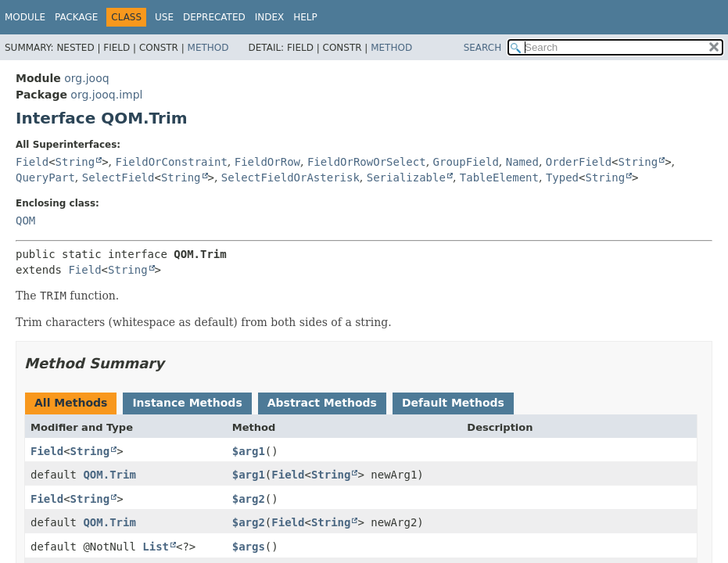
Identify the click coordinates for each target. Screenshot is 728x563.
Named (522, 162)
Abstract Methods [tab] (322, 403)
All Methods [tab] (71, 403)
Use (164, 17)
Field (32, 162)
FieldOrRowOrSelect (367, 162)
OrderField (579, 162)
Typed (562, 178)
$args (249, 547)
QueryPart (45, 178)
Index (270, 17)
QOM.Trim (109, 475)
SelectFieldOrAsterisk (290, 178)
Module (25, 17)
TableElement (499, 178)
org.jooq (86, 78)
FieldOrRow (267, 162)
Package (76, 17)
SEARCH (483, 48)
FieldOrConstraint (172, 162)
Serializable (406, 178)
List (156, 547)
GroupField (466, 162)
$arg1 (249, 451)
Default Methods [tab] (453, 403)
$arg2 (249, 499)
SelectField (118, 178)
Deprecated (214, 17)
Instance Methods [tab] (187, 403)
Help (305, 17)
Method (208, 48)
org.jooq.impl (106, 95)
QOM (25, 221)
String (75, 162)
